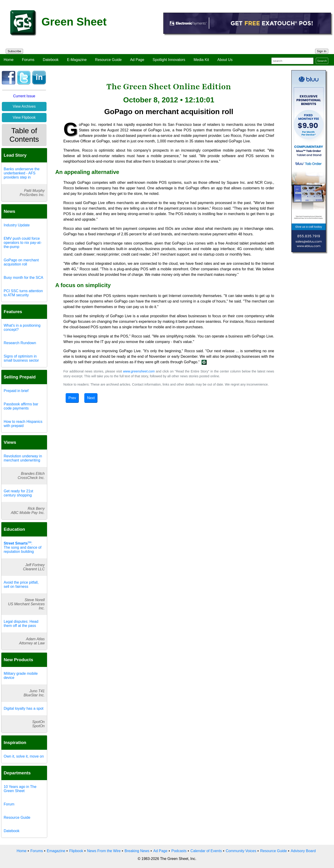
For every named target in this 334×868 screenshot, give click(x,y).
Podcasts (179, 851)
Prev (72, 398)
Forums (28, 60)
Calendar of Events (206, 851)
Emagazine (56, 851)
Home (9, 60)
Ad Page (137, 60)
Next (91, 398)
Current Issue (24, 96)
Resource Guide (108, 60)
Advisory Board (303, 851)
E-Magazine (77, 60)
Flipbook (76, 851)
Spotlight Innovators (169, 60)
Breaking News (137, 851)
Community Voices (241, 851)
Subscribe (14, 51)
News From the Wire (104, 851)
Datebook (51, 60)
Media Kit (201, 60)
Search (322, 61)
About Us (225, 60)
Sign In (322, 51)
